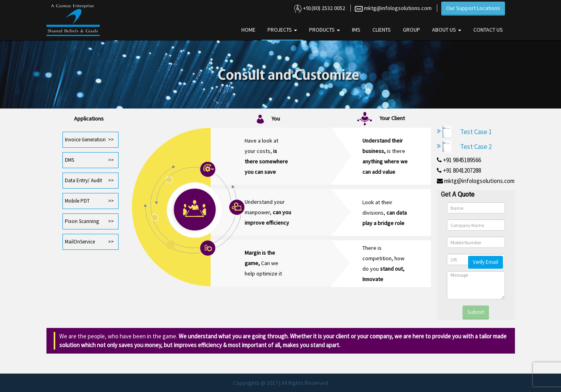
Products (325, 30)
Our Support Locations (473, 8)
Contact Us (488, 30)
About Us (447, 30)
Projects (282, 30)
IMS (356, 30)
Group (411, 30)
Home (248, 30)
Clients (382, 30)
